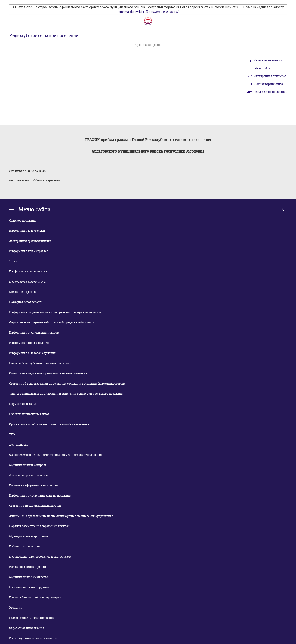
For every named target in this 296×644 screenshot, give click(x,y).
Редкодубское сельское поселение (44, 36)
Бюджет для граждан (23, 292)
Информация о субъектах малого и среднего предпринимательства (55, 312)
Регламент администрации (28, 567)
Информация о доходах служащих (33, 353)
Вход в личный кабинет (271, 92)
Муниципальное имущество (29, 577)
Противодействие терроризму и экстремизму (40, 557)
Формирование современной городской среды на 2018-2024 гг (52, 322)
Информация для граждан (27, 231)
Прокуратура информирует (28, 282)
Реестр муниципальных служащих (33, 638)
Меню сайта (262, 68)
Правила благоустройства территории (35, 597)
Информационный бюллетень (30, 343)
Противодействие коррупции (29, 587)
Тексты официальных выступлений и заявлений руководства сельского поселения (66, 394)
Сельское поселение (23, 221)
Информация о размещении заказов (34, 333)
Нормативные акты (23, 404)
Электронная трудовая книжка (30, 241)
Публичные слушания (25, 547)
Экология (16, 608)
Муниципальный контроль (28, 465)
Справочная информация (27, 628)
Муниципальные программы (29, 536)
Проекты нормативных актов (29, 414)
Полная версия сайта (269, 84)
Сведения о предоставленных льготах (35, 506)
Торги (13, 261)
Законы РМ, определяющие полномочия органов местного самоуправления (61, 516)
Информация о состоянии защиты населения (40, 496)
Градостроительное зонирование (32, 618)
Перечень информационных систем (34, 485)
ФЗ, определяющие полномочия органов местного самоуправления (55, 455)
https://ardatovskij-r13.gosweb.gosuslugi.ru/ (148, 12)
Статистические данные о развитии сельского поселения (48, 373)
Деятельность (18, 445)
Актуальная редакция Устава (29, 475)
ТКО (12, 435)
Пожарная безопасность (26, 302)
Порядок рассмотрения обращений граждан (39, 526)
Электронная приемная (270, 76)
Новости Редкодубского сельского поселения (40, 363)
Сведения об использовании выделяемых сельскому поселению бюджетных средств (67, 384)
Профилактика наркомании (28, 272)
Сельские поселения (268, 60)
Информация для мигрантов (29, 251)
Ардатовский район (148, 45)
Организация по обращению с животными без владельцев (49, 424)
